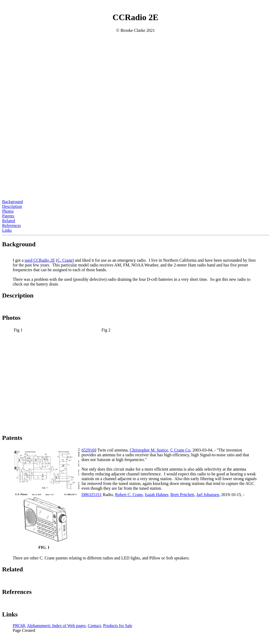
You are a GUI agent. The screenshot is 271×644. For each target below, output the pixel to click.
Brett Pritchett (182, 495)
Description (12, 206)
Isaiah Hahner (157, 495)
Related (9, 221)
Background (12, 202)
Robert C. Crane (129, 495)
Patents (8, 216)
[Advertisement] (135, 162)
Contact (94, 626)
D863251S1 (92, 495)
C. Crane (65, 260)
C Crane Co (180, 450)
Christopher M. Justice (149, 450)
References (12, 225)
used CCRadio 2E (40, 260)
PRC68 (19, 626)
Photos (8, 211)
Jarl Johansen (208, 495)
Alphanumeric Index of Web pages (56, 626)
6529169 (89, 450)
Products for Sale (118, 626)
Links (7, 230)
